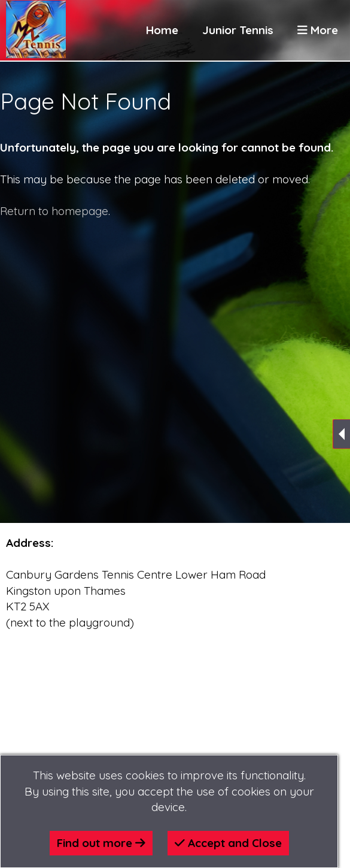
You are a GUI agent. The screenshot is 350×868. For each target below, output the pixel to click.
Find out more (101, 843)
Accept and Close (228, 843)
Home (162, 30)
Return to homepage (54, 211)
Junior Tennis (238, 30)
